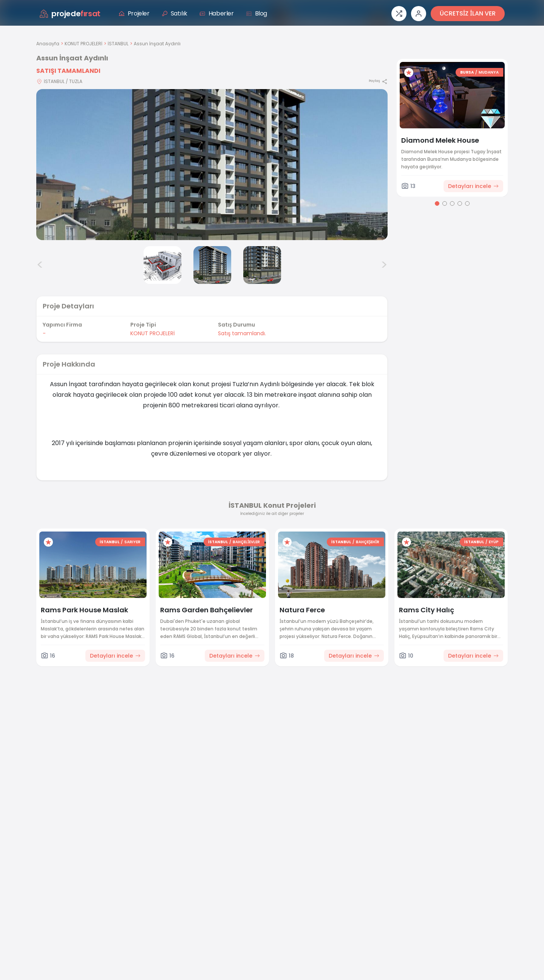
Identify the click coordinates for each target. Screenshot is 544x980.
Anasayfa (48, 44)
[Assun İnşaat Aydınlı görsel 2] (162, 265)
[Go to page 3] (452, 203)
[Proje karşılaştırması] (399, 14)
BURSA (467, 72)
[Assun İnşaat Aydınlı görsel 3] (212, 265)
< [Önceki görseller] (40, 265)
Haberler (217, 13)
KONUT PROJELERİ (83, 44)
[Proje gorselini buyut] (212, 165)
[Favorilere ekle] (409, 72)
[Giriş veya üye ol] (419, 14)
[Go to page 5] (467, 203)
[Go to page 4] (460, 203)
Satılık (175, 13)
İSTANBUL (118, 44)
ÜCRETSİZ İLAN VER (468, 13)
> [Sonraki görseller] (384, 265)
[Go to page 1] (437, 203)
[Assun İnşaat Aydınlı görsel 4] (262, 265)
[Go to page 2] (445, 203)
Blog (257, 13)
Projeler (134, 13)
